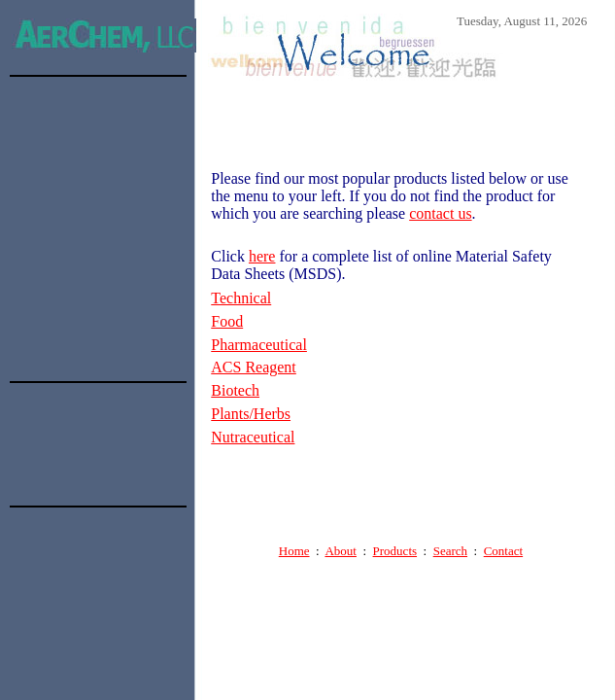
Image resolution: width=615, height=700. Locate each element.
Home (294, 551)
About (341, 551)
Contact (503, 551)
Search (450, 551)
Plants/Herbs (251, 414)
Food (227, 321)
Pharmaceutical (259, 345)
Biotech (235, 390)
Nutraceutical (253, 437)
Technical (241, 298)
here (262, 256)
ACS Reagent (254, 367)
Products (395, 551)
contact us (440, 213)
